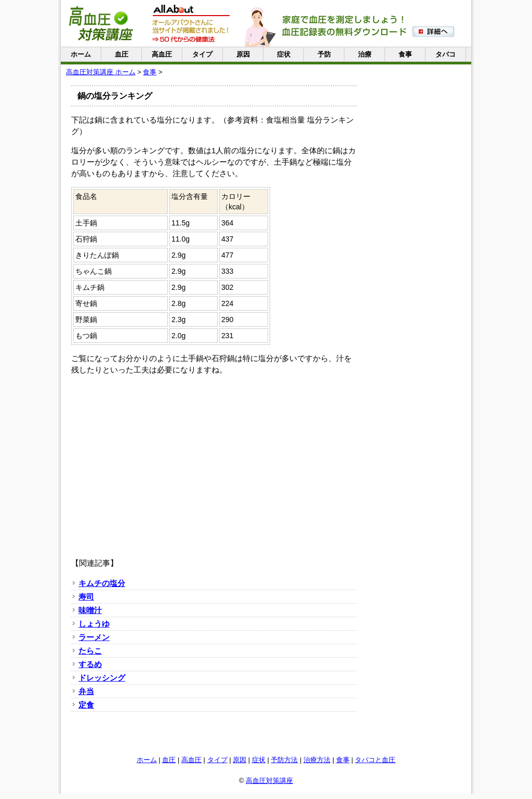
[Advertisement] (214, 456)
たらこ (90, 651)
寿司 (86, 597)
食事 (405, 54)
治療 (365, 54)
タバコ (445, 54)
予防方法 (284, 760)
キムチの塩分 (102, 583)
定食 (86, 705)
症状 (284, 54)
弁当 (86, 691)
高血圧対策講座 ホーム (101, 72)
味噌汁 (90, 610)
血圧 (122, 54)
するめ (90, 664)
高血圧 (162, 54)
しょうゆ (94, 624)
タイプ (202, 54)
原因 (243, 54)
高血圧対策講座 (269, 781)
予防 (324, 54)
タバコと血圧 (375, 760)
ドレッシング (102, 678)
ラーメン (94, 637)
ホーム (81, 54)
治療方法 (317, 760)
